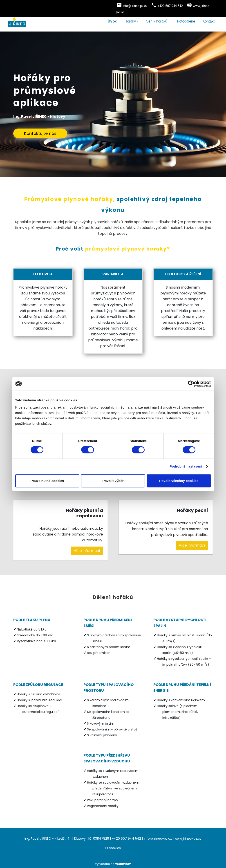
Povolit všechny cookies (179, 481)
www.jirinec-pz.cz (188, 839)
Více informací (87, 551)
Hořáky (130, 21)
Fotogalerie (186, 21)
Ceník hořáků (156, 21)
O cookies (113, 848)
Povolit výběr (113, 481)
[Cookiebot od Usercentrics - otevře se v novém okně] (191, 384)
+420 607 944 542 (126, 839)
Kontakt (208, 21)
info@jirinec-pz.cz (158, 839)
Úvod (113, 21)
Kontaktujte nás (40, 133)
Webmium (123, 864)
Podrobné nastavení (186, 466)
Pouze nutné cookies (47, 481)
